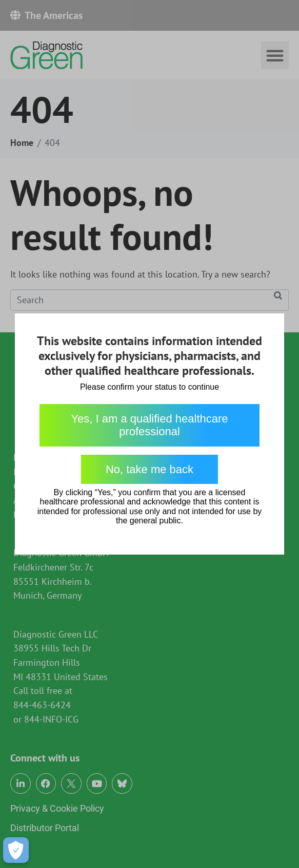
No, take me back (149, 469)
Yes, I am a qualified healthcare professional (149, 425)
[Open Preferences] (16, 850)
